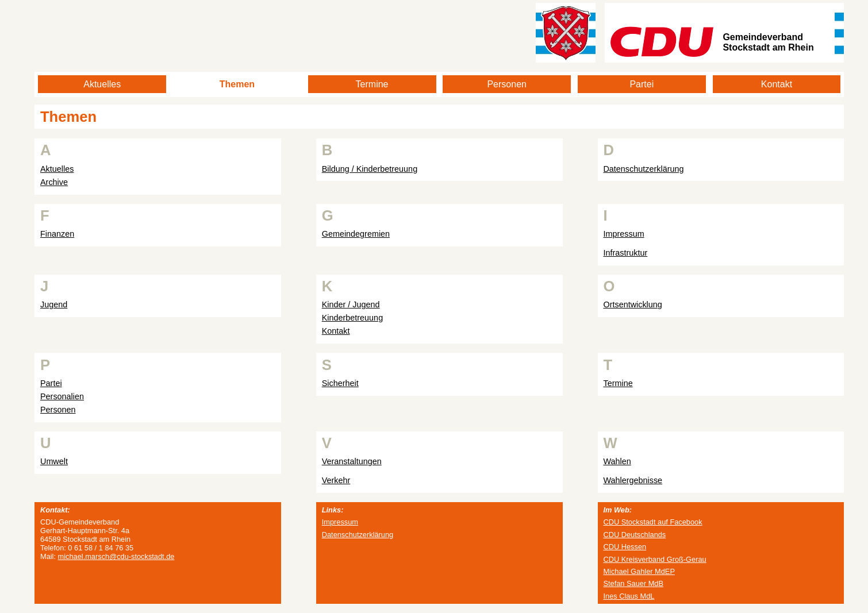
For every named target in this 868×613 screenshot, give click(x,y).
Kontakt (777, 84)
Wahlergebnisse (633, 480)
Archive (54, 182)
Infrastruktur (625, 253)
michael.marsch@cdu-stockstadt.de (116, 556)
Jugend (54, 304)
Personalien (62, 396)
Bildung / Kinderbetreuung (370, 169)
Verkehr (336, 480)
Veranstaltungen (352, 461)
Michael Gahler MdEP (639, 571)
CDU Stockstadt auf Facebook (652, 522)
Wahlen (617, 461)
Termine (372, 84)
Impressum (623, 234)
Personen (507, 84)
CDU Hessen (625, 547)
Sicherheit (340, 383)
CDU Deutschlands (634, 535)
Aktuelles (102, 84)
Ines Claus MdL (629, 596)
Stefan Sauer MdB (633, 583)
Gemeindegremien (356, 234)
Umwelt (54, 461)
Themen (237, 84)
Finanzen (57, 234)
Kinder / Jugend (351, 304)
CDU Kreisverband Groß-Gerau (654, 559)
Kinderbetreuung (352, 318)
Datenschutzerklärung (643, 169)
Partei (642, 84)
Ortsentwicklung (632, 304)
